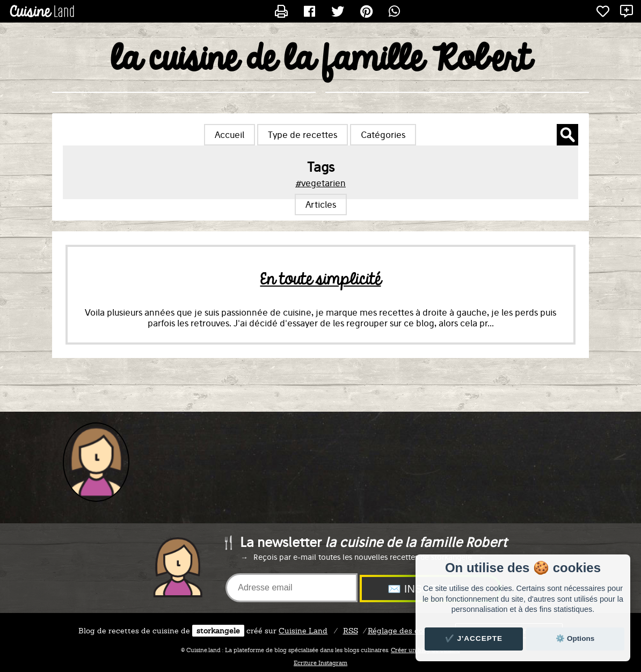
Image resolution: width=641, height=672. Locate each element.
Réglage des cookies (405, 631)
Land (303, 631)
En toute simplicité (321, 280)
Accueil (230, 135)
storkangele (218, 631)
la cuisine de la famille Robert (321, 60)
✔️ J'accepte (474, 638)
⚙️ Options (575, 638)
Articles (321, 204)
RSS (351, 631)
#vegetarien (320, 183)
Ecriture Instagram (320, 663)
